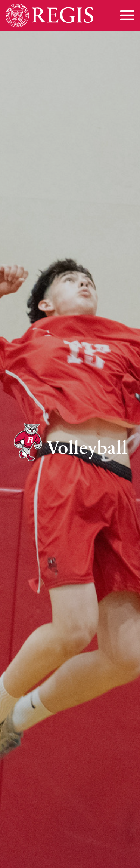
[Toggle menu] (127, 15)
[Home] (49, 16)
